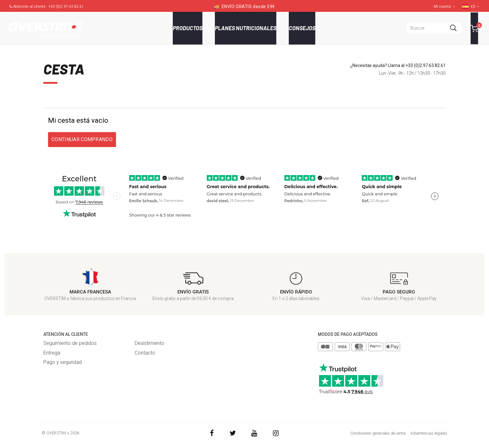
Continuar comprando (82, 139)
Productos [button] (188, 28)
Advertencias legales (429, 433)
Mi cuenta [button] (445, 7)
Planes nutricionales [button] (246, 28)
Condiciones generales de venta (378, 433)
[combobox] (434, 28)
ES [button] (475, 7)
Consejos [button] (302, 28)
